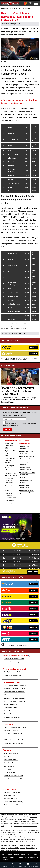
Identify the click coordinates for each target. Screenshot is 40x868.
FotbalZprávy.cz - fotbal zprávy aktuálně (10, 460)
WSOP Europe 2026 (10, 772)
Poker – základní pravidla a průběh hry (15, 685)
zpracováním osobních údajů (22, 423)
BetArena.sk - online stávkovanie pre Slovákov (11, 488)
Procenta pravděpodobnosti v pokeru (14, 692)
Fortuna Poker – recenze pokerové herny (16, 662)
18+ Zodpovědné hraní (32, 857)
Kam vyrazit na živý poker (11, 753)
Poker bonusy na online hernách (13, 734)
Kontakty (9, 855)
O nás (3, 855)
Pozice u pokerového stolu (11, 704)
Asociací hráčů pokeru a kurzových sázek (25, 826)
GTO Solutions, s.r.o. (10, 860)
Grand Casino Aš (9, 766)
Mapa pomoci (21, 848)
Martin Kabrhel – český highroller (13, 782)
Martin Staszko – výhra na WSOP (13, 779)
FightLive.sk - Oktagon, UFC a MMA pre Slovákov (10, 495)
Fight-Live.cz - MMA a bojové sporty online (11, 453)
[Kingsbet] (16, 540)
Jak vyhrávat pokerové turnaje (12, 695)
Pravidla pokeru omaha (11, 708)
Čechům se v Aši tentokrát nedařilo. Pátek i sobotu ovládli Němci (17, 391)
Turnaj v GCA (7, 108)
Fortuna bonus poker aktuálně (12, 675)
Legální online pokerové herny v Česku (15, 727)
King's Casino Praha (10, 763)
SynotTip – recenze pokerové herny (14, 659)
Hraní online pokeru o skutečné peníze (15, 737)
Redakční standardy (19, 855)
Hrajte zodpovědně (5, 324)
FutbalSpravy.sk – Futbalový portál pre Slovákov (26, 480)
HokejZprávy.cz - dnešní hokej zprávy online (11, 468)
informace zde (5, 839)
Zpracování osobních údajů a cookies (12, 857)
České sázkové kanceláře (11, 805)
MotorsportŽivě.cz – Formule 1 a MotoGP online (11, 481)
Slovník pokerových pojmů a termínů (14, 701)
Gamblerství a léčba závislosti (12, 792)
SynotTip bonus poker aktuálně (13, 672)
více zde (24, 328)
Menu (36, 3)
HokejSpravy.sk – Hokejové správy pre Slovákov (11, 503)
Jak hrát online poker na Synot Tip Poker (15, 740)
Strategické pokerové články (12, 717)
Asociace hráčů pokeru (10, 799)
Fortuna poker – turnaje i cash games (15, 743)
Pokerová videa (8, 714)
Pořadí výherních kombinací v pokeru (15, 689)
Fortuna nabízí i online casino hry (13, 802)
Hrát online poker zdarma (11, 730)
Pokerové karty (8, 757)
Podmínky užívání (32, 855)
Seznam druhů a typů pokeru (12, 711)
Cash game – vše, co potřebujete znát (15, 698)
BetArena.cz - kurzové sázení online (9, 446)
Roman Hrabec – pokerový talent (13, 776)
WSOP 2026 (7, 769)
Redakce (22, 24)
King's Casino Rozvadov (11, 760)
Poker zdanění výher (10, 795)
